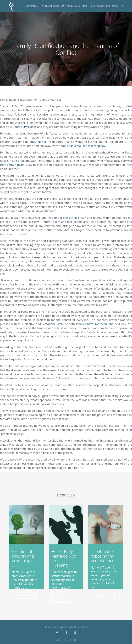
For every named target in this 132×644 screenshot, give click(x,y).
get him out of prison (72, 218)
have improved (97, 324)
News (86, 6)
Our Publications (101, 6)
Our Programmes (70, 6)
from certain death (12, 165)
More (116, 6)
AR (123, 6)
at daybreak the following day (86, 146)
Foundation (32, 6)
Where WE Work (50, 6)
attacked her (38, 142)
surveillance (29, 127)
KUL (75, 640)
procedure (98, 230)
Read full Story (24, 595)
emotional (50, 324)
